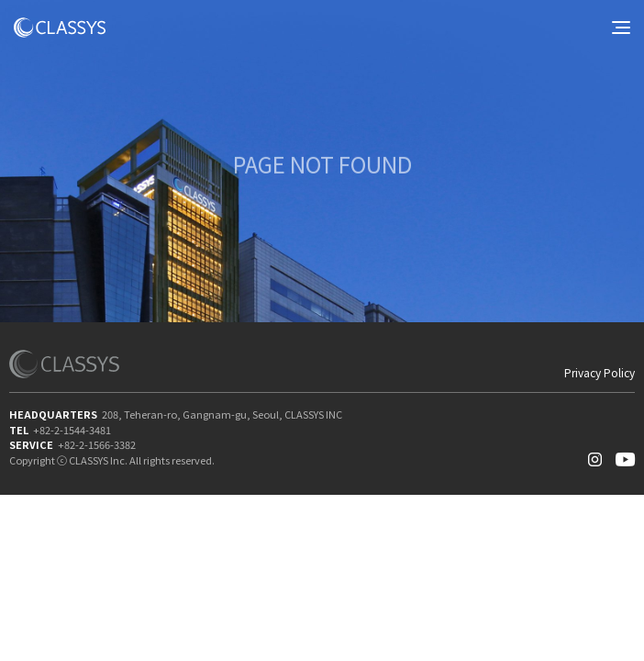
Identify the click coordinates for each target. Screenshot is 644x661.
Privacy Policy (600, 373)
